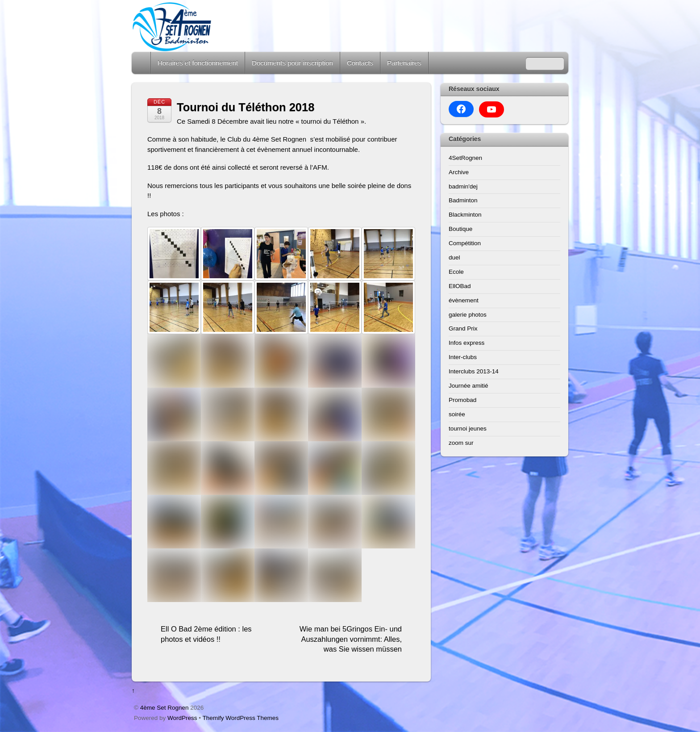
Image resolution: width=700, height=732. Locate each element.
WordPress (182, 718)
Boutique (460, 229)
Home (142, 63)
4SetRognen (465, 158)
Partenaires (404, 63)
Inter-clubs (463, 357)
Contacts (360, 63)
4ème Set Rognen (165, 708)
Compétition (465, 243)
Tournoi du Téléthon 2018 (246, 107)
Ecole (456, 272)
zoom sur (461, 443)
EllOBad (460, 286)
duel (454, 257)
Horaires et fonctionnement (198, 63)
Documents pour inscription (292, 63)
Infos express (467, 343)
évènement (464, 300)
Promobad (462, 400)
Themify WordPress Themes (241, 718)
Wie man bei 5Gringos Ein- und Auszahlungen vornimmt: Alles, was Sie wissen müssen (351, 639)
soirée (457, 414)
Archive (459, 172)
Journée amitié (469, 386)
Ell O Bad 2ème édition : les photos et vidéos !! (206, 634)
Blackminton (465, 215)
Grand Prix (463, 328)
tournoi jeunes (468, 429)
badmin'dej (463, 186)
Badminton (463, 200)
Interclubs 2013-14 (474, 371)
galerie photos (468, 315)
